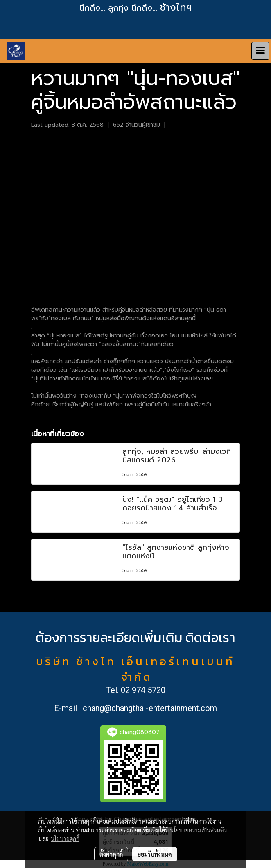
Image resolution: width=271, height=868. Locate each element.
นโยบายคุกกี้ (65, 838)
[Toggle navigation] (260, 51)
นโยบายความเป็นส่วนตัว (198, 830)
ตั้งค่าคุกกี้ (111, 854)
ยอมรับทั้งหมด (155, 854)
